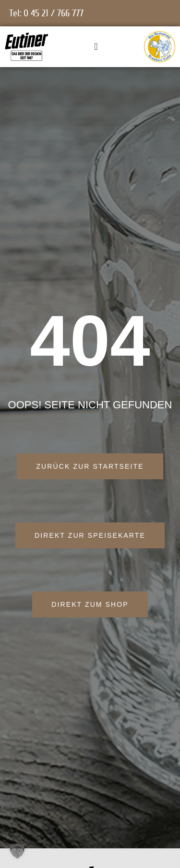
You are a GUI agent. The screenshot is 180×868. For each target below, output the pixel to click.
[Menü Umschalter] (96, 46)
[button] (17, 851)
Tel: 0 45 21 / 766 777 (46, 13)
